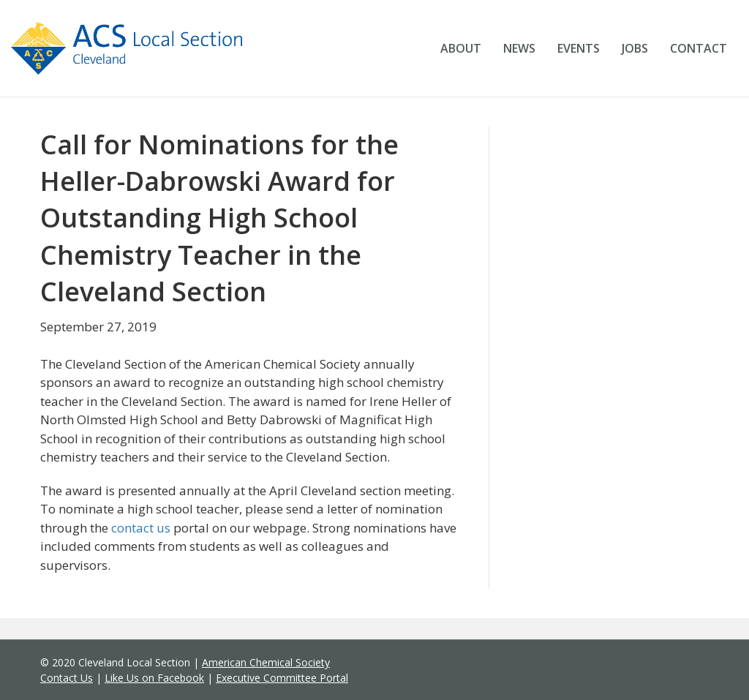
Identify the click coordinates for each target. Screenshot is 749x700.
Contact (699, 48)
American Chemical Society (266, 662)
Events (579, 48)
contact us (141, 528)
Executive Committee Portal (282, 678)
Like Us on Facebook (154, 678)
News (519, 48)
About (461, 48)
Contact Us (67, 678)
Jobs (635, 48)
